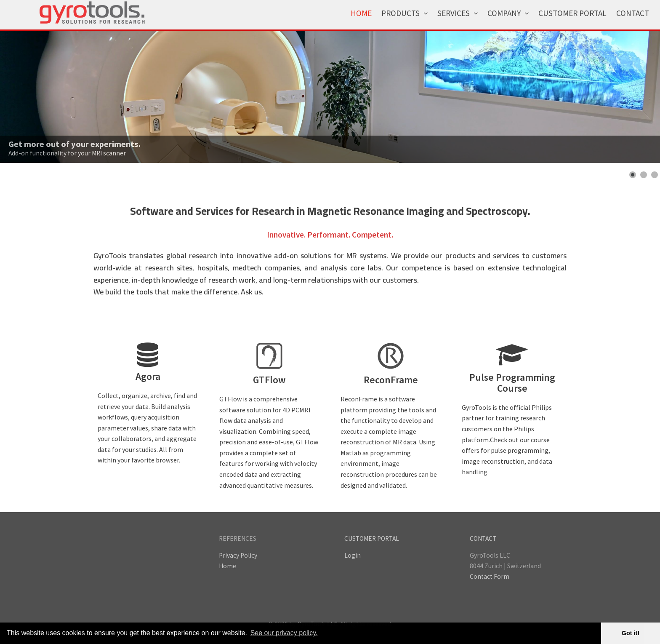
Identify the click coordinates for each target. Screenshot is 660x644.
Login (353, 555)
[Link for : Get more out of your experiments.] (330, 97)
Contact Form (490, 576)
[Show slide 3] (655, 175)
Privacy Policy (238, 555)
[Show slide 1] (633, 175)
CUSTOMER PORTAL (372, 538)
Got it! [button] (631, 633)
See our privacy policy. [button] (284, 633)
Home (228, 566)
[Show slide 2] (644, 175)
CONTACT (483, 538)
